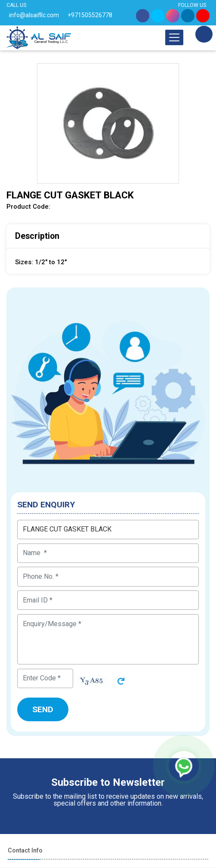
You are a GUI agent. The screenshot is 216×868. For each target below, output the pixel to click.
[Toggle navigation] (174, 37)
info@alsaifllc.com (34, 15)
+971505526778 (90, 15)
